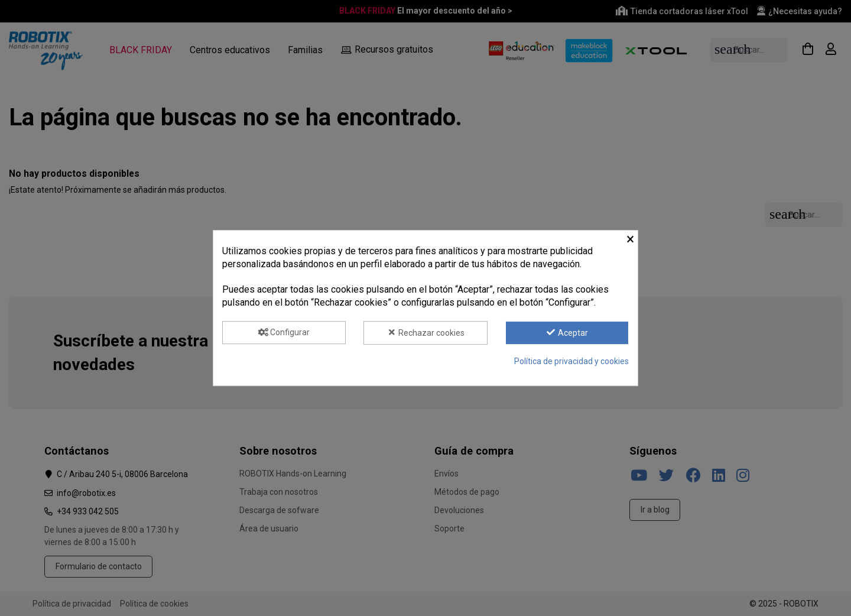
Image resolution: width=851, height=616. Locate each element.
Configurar (284, 332)
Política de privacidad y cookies (571, 361)
